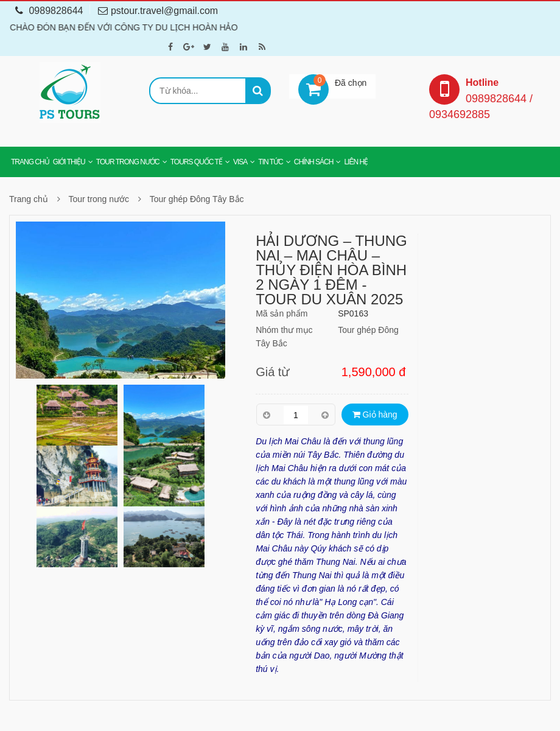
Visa (240, 162)
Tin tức (270, 162)
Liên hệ (356, 162)
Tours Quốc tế (196, 162)
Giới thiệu (69, 162)
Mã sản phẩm (282, 313)
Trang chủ (30, 162)
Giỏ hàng (375, 414)
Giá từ (272, 372)
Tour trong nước (128, 162)
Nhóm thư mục (284, 330)
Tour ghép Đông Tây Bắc (197, 199)
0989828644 (49, 11)
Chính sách (314, 162)
